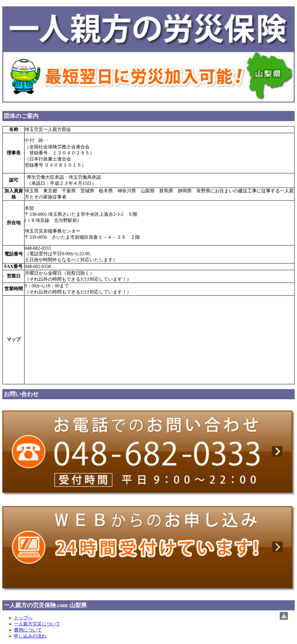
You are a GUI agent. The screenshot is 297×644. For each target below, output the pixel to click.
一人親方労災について (37, 624)
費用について (28, 630)
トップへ (23, 618)
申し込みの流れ (30, 636)
